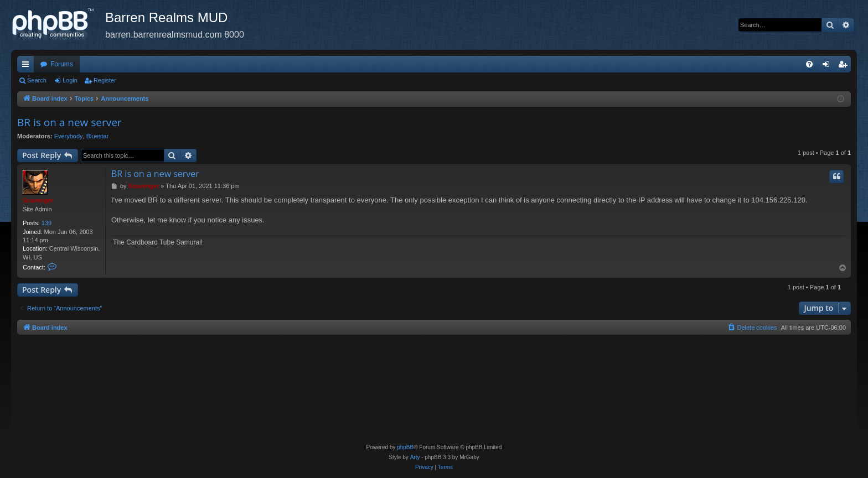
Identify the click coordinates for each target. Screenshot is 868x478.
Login (70, 80)
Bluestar (97, 136)
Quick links (28, 66)
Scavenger (38, 200)
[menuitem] (809, 64)
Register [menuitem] (845, 66)
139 (46, 223)
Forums (62, 64)
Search (37, 80)
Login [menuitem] (828, 66)
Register (105, 80)
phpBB (405, 447)
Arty (415, 457)
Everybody (69, 136)
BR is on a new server (69, 122)
